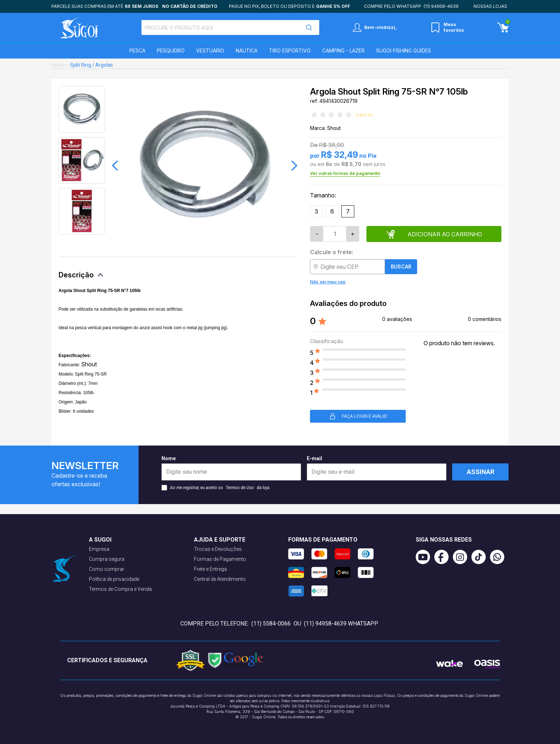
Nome (231, 468)
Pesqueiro (171, 51)
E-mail (377, 468)
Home (58, 65)
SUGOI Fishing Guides (404, 51)
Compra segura (107, 559)
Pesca (137, 51)
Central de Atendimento (220, 579)
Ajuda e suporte (220, 540)
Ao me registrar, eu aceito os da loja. (216, 488)
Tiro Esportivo (290, 51)
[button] (115, 166)
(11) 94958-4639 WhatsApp (341, 624)
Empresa (99, 549)
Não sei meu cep (328, 282)
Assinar (481, 472)
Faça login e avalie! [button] (358, 416)
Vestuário (210, 51)
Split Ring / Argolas (91, 65)
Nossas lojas (490, 6)
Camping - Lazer (343, 51)
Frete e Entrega (210, 569)
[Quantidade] (335, 234)
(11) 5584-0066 (271, 624)
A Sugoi (100, 540)
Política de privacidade (114, 579)
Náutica (247, 51)
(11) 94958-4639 (441, 6)
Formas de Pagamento (220, 559)
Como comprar (107, 569)
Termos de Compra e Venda (120, 589)
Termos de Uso (240, 488)
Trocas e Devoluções (218, 549)
